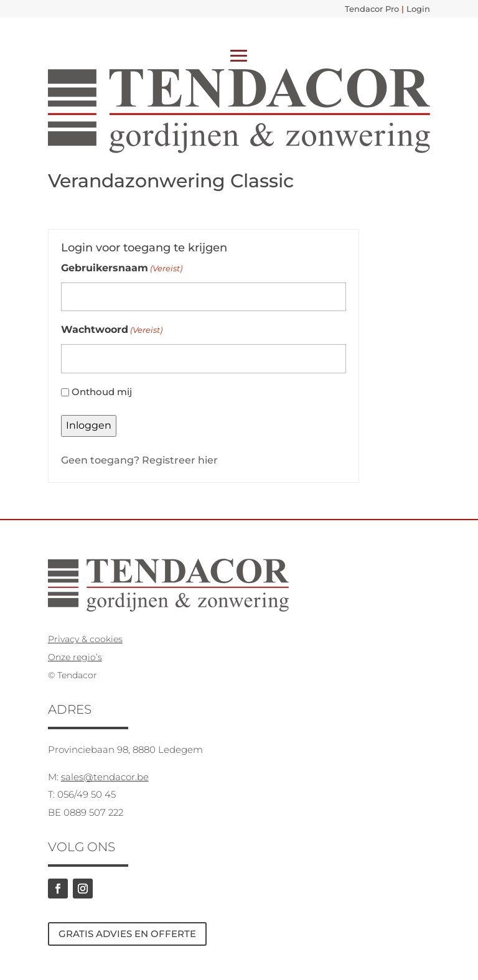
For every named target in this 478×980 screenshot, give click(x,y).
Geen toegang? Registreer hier (139, 460)
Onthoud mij (102, 392)
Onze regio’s (75, 657)
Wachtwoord (112, 330)
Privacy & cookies (85, 639)
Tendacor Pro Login (387, 9)
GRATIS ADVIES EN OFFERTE (127, 934)
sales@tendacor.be (105, 777)
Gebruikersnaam (122, 268)
